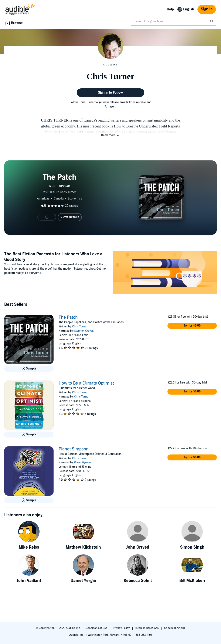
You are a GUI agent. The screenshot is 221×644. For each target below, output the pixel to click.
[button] (110, 135)
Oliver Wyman (83, 463)
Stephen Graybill (84, 331)
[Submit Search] (212, 21)
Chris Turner (80, 327)
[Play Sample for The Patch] (29, 369)
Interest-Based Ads (147, 628)
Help (170, 9)
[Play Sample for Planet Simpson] (29, 500)
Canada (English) (175, 628)
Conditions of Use (97, 628)
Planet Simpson (74, 449)
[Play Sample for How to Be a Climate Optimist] (29, 435)
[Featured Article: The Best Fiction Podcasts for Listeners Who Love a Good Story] (165, 273)
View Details (70, 217)
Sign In (207, 9)
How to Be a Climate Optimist (86, 383)
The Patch (68, 317)
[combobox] (173, 21)
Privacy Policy (122, 628)
